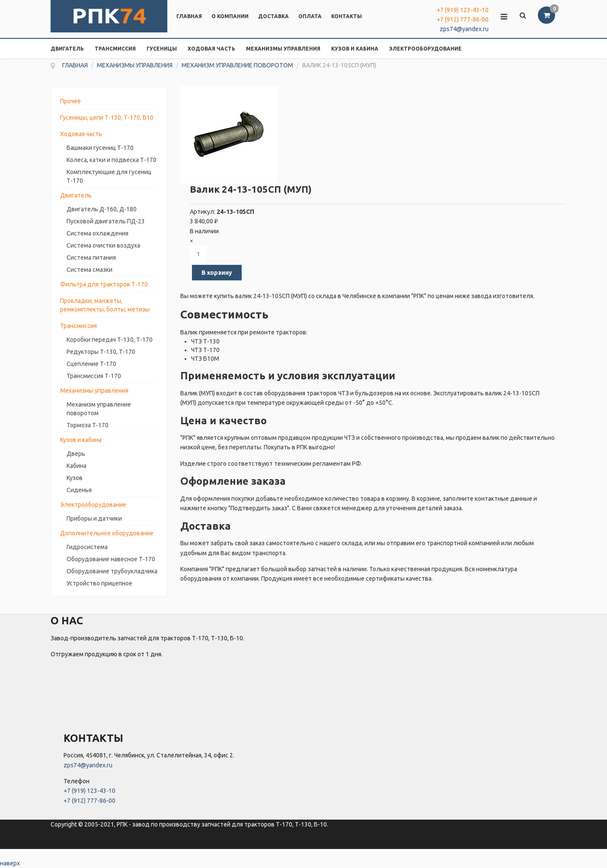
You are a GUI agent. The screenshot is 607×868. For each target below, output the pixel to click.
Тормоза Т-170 (88, 425)
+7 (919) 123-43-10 (463, 10)
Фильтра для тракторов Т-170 (104, 284)
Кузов (75, 478)
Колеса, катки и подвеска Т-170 (112, 160)
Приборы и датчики (94, 518)
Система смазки (89, 270)
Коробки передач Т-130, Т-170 (110, 340)
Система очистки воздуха (103, 245)
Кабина (77, 466)
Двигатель (67, 49)
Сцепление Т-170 (91, 364)
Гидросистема (87, 547)
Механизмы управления (283, 49)
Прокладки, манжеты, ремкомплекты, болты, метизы (105, 305)
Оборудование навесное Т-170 (111, 559)
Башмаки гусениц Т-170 (100, 148)
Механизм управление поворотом (99, 409)
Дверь (76, 454)
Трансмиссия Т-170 (94, 376)
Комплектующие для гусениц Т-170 (109, 176)
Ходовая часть (211, 49)
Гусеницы (162, 49)
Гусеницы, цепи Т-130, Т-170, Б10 (107, 118)
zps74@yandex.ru (464, 29)
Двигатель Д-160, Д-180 (102, 209)
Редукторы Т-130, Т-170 (101, 352)
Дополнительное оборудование (107, 533)
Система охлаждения (97, 233)
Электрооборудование (425, 49)
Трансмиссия (115, 49)
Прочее (70, 101)
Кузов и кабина (355, 49)
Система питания (91, 258)
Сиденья (79, 490)
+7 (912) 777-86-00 (463, 19)
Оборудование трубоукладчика (112, 571)
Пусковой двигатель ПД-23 (106, 221)
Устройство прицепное (99, 583)
